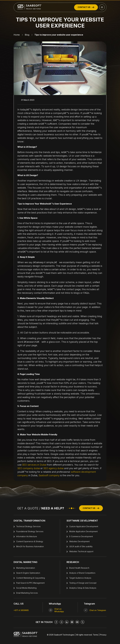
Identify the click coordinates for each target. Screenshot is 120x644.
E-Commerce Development (81, 536)
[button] (102, 7)
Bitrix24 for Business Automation (30, 546)
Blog (27, 35)
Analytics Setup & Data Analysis (83, 588)
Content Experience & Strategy (30, 541)
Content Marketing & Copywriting (31, 578)
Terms (96, 635)
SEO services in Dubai (34, 465)
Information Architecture (27, 536)
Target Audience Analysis (80, 578)
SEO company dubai (29, 468)
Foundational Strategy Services (30, 531)
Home (17, 35)
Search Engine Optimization (28, 573)
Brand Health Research (79, 568)
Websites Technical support (81, 551)
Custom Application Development (84, 526)
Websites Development (79, 541)
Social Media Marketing (26, 588)
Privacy (103, 635)
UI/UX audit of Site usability (81, 546)
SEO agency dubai (53, 468)
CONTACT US (86, 7)
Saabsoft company (49, 475)
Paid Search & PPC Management (30, 583)
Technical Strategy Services (28, 526)
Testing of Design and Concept (83, 583)
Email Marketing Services (27, 593)
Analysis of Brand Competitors (82, 573)
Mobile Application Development (83, 531)
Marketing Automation (26, 568)
